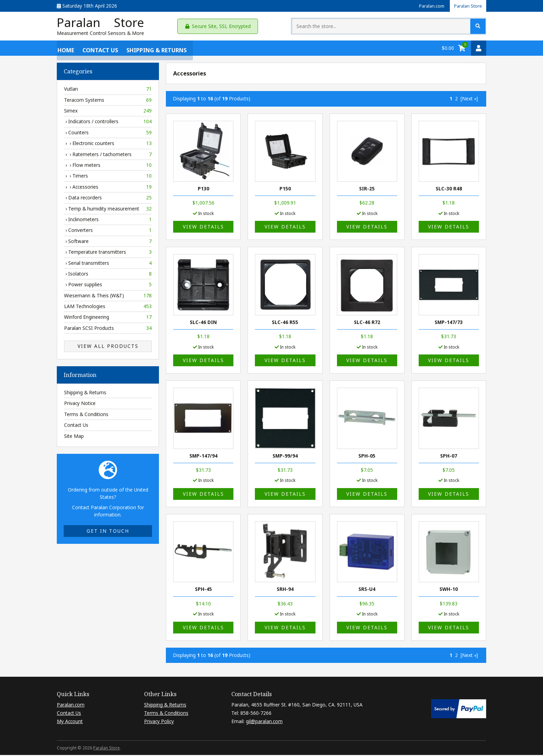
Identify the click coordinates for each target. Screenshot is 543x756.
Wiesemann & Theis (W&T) (108, 297)
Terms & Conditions (86, 415)
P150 (285, 190)
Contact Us (100, 49)
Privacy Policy (159, 723)
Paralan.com (428, 6)
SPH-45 (203, 590)
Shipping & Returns (156, 49)
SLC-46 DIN (203, 323)
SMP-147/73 (449, 323)
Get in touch (108, 532)
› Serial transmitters (108, 264)
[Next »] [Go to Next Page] (469, 100)
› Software (108, 242)
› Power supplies (108, 286)
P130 (203, 190)
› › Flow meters (108, 166)
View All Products (108, 347)
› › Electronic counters (108, 145)
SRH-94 (285, 590)
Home (65, 49)
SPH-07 (449, 457)
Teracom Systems (108, 101)
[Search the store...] (422, 27)
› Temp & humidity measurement (108, 210)
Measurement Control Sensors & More (100, 34)
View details (203, 228)
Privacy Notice (80, 404)
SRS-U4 (367, 590)
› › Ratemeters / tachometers (108, 155)
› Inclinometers (108, 221)
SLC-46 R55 (285, 323)
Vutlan (108, 90)
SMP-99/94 (285, 457)
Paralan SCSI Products (108, 329)
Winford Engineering (108, 318)
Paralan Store (467, 6)
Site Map (74, 437)
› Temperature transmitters (108, 253)
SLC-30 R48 (449, 190)
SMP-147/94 (203, 457)
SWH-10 (449, 590)
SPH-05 (367, 457)
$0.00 (448, 49)
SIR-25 (367, 190)
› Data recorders (108, 199)
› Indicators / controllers (108, 123)
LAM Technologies (108, 308)
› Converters (108, 232)
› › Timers (108, 177)
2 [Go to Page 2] (456, 100)
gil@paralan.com (264, 723)
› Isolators (108, 275)
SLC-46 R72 (367, 323)
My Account (70, 723)
